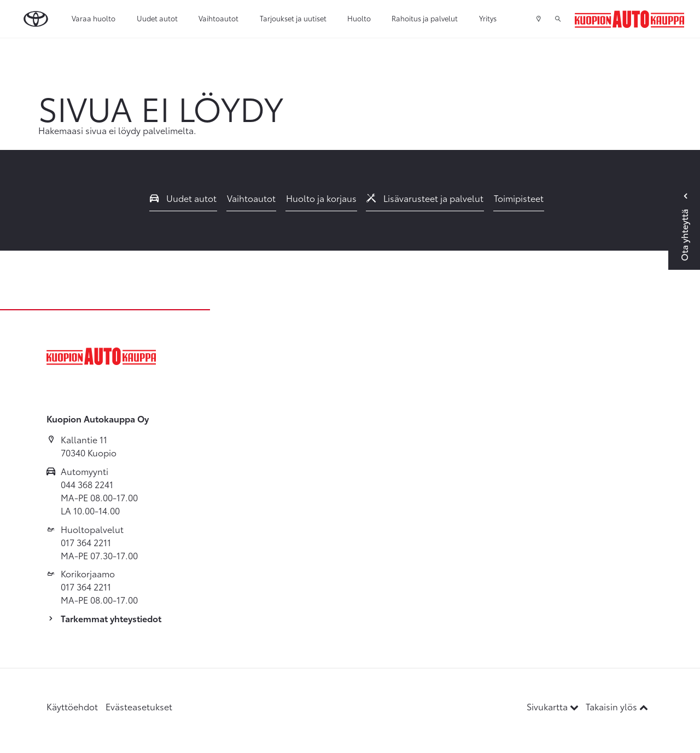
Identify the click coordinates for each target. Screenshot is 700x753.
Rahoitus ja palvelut (425, 18)
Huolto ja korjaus (321, 198)
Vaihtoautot (218, 18)
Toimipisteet (519, 198)
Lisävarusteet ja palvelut (425, 198)
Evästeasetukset (139, 706)
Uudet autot (157, 18)
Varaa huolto (94, 18)
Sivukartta (554, 706)
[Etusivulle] (629, 19)
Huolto (359, 18)
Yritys (488, 18)
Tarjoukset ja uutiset (293, 18)
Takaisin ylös (617, 706)
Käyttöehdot (72, 706)
